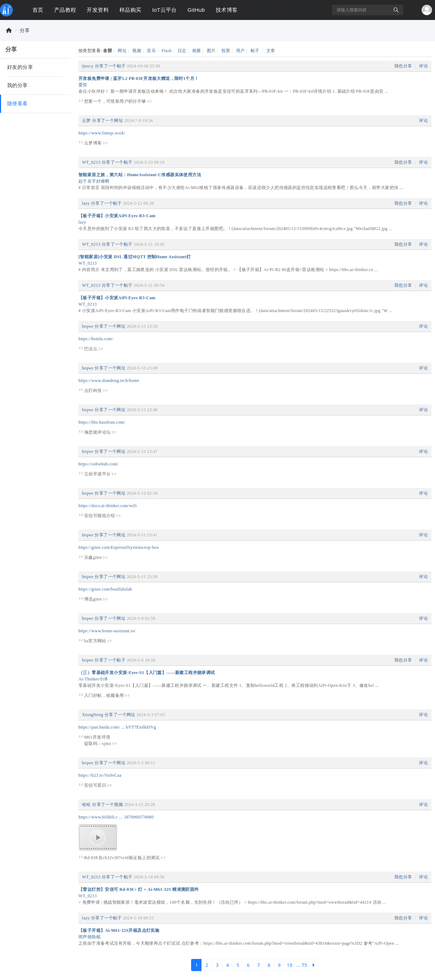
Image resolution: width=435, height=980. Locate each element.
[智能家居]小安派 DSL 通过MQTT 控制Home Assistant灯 (135, 257)
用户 (240, 51)
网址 (122, 51)
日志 (182, 51)
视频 (137, 51)
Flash (167, 51)
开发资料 (98, 10)
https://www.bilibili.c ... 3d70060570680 (116, 817)
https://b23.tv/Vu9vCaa (100, 775)
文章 (271, 51)
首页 (38, 10)
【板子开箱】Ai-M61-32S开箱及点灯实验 (119, 930)
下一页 (314, 965)
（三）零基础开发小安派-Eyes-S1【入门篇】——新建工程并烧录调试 (147, 673)
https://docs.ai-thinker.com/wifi (108, 506)
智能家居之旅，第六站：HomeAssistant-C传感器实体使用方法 (140, 175)
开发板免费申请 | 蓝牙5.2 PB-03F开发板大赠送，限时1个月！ (139, 78)
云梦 (86, 121)
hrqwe (88, 326)
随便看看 (17, 104)
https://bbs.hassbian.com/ (102, 422)
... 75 (301, 965)
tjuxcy (88, 66)
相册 (197, 51)
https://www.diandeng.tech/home (109, 381)
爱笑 (83, 85)
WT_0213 (91, 162)
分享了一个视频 (108, 805)
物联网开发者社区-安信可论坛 (9, 30)
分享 (25, 30)
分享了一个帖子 (110, 66)
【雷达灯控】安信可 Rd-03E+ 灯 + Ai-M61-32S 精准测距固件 (139, 889)
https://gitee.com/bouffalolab (105, 589)
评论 (423, 66)
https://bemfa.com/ (96, 339)
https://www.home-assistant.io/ (107, 631)
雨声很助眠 (89, 937)
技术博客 (227, 10)
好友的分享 (20, 67)
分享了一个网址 (108, 121)
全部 (108, 51)
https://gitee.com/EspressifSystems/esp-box (119, 547)
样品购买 (130, 10)
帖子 (255, 51)
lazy (86, 203)
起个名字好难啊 (94, 181)
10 (290, 965)
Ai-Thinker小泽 (93, 679)
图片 (211, 51)
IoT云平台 (165, 10)
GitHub (196, 10)
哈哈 (86, 805)
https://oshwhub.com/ (98, 464)
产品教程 (65, 10)
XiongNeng (93, 715)
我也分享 (403, 66)
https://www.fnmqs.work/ (102, 133)
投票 (226, 51)
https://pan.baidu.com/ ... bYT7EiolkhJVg (117, 727)
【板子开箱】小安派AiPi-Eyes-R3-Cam (117, 216)
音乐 (151, 51)
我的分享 (17, 85)
